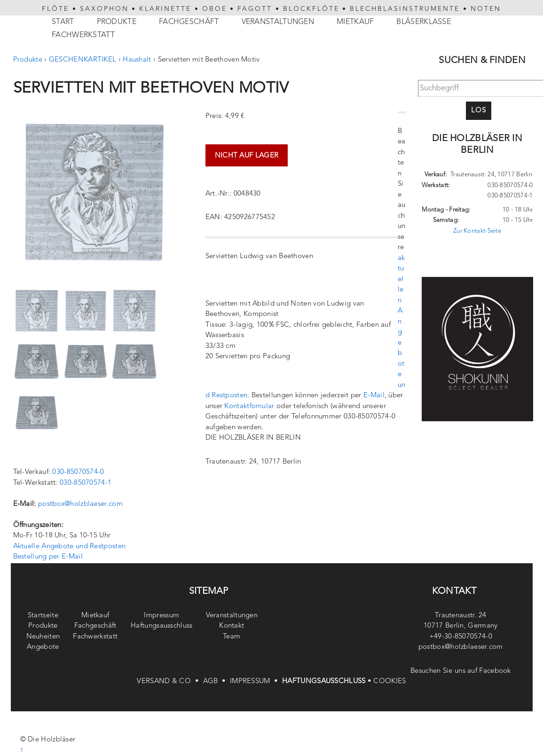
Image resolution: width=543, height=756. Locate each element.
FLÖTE (55, 9)
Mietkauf (355, 22)
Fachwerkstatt (83, 35)
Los (479, 111)
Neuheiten (43, 637)
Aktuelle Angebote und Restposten (70, 547)
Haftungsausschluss (161, 626)
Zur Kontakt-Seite (477, 231)
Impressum (161, 616)
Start (63, 22)
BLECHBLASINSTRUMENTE (405, 9)
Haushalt (137, 60)
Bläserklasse (424, 22)
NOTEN (486, 9)
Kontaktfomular (249, 406)
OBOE (215, 9)
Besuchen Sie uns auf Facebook (461, 671)
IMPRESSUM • (256, 681)
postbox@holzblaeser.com (80, 504)
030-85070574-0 (78, 472)
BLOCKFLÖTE (311, 9)
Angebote (43, 647)
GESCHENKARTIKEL (83, 60)
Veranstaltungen (278, 22)
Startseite (43, 616)
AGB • (216, 681)
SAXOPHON (104, 9)
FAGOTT (255, 9)
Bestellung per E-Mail (48, 557)
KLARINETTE (165, 9)
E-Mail (374, 396)
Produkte (117, 22)
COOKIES (390, 681)
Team (232, 637)
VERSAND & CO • (170, 681)
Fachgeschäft (189, 22)
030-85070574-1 (86, 483)
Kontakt (232, 626)
